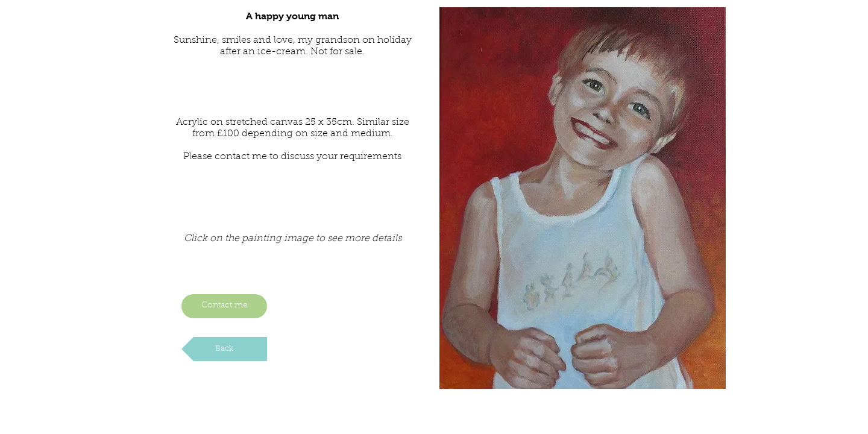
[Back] (224, 349)
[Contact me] (224, 306)
